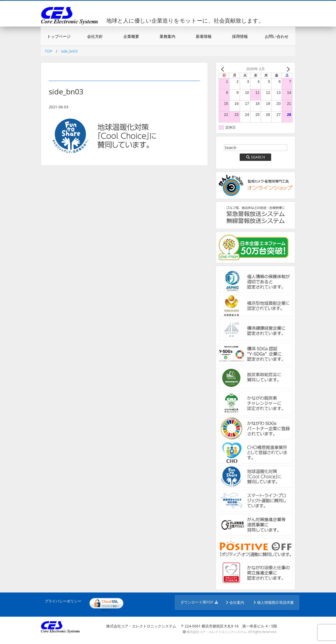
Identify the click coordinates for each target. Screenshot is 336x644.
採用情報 (240, 36)
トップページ (59, 36)
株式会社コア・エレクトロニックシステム (217, 632)
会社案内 (237, 602)
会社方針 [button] (95, 36)
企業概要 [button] (131, 36)
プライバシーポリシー (63, 601)
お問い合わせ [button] (277, 36)
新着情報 (204, 36)
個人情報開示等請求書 (275, 602)
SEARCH (256, 157)
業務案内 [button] (167, 36)
